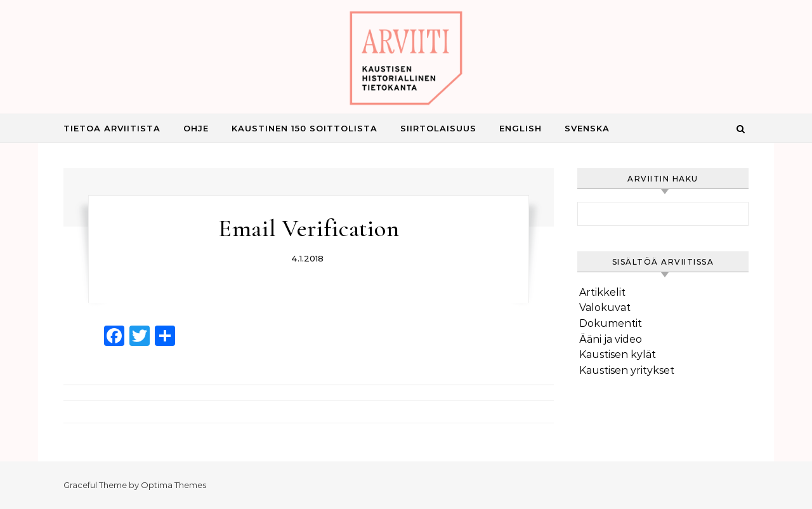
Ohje (196, 128)
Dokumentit (611, 323)
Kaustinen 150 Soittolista (304, 128)
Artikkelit (602, 292)
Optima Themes (174, 485)
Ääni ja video (611, 339)
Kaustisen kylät (618, 354)
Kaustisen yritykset (627, 370)
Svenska (587, 128)
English (521, 128)
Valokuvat (605, 307)
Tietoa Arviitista (112, 128)
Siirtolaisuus (438, 128)
